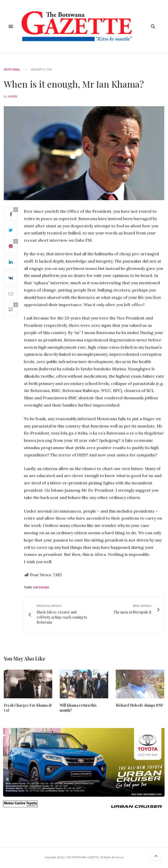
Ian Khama (41, 587)
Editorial (12, 70)
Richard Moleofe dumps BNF (139, 705)
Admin (12, 96)
